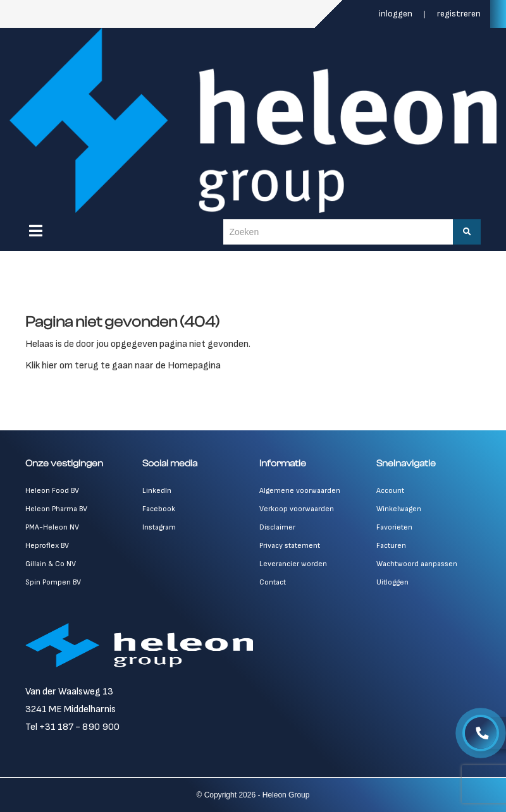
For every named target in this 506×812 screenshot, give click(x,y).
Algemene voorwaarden (300, 491)
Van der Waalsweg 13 (69, 692)
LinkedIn (157, 491)
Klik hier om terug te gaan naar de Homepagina (123, 366)
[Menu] (36, 231)
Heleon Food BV (52, 491)
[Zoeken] (467, 232)
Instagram (159, 527)
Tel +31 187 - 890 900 (72, 727)
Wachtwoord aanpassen (417, 564)
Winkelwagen (399, 509)
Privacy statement (290, 546)
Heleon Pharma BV (56, 509)
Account (390, 491)
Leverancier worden (293, 564)
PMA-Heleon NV (52, 527)
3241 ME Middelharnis (71, 709)
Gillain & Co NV (51, 564)
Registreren (459, 14)
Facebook (159, 509)
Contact (273, 582)
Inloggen (397, 14)
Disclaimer (277, 527)
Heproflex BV (47, 546)
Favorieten (394, 527)
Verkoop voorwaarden (297, 509)
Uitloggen (392, 582)
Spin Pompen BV (53, 582)
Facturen (391, 546)
